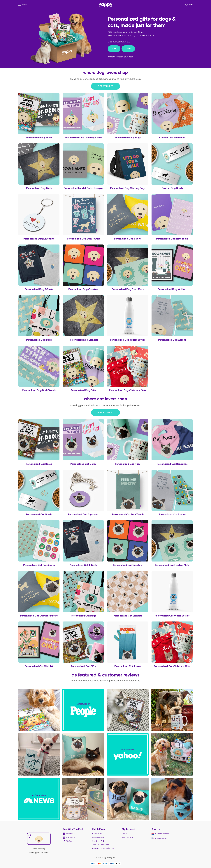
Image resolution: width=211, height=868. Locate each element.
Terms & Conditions (101, 845)
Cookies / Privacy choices (103, 848)
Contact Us (97, 834)
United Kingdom (160, 834)
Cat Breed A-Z (98, 841)
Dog (128, 49)
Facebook (69, 834)
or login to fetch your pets (120, 57)
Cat (114, 49)
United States (159, 838)
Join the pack (128, 837)
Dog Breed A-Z (98, 837)
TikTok (67, 841)
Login (124, 834)
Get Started (105, 86)
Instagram (69, 837)
